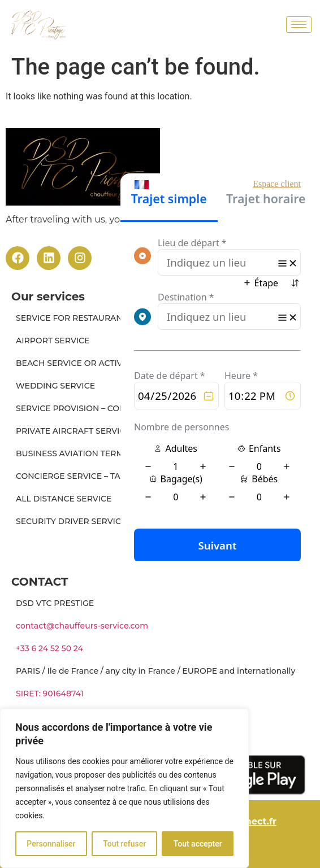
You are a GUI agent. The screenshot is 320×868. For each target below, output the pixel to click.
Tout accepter (198, 844)
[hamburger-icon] (299, 25)
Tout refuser (124, 844)
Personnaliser (51, 844)
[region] (124, 788)
